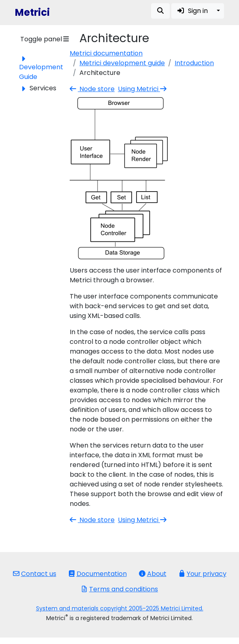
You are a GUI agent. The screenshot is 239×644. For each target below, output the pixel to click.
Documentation (98, 574)
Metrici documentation (106, 53)
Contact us (35, 574)
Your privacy (203, 574)
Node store (92, 89)
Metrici (32, 12)
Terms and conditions (119, 589)
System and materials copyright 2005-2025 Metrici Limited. (120, 608)
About (153, 574)
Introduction (194, 63)
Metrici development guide (122, 63)
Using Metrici (143, 89)
